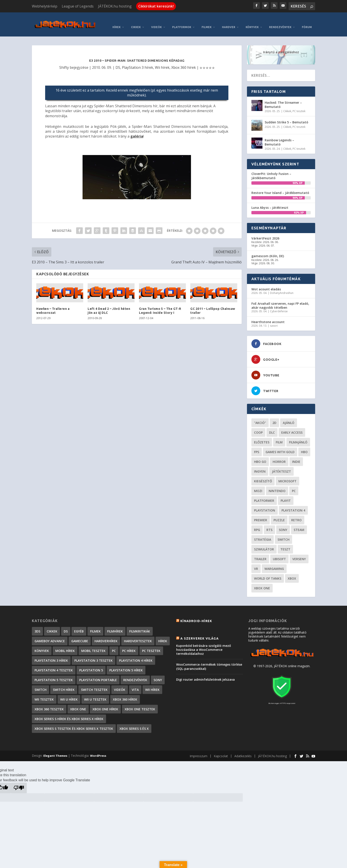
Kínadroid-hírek (196, 615)
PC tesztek (299, 104)
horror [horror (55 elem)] (279, 455)
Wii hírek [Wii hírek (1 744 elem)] (152, 683)
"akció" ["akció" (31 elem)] (260, 416)
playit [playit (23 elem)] (286, 494)
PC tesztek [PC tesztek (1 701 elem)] (151, 644)
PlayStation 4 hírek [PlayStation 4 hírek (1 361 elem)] (136, 654)
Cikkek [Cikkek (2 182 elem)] (52, 625)
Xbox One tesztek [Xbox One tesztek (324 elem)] (140, 703)
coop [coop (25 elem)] (258, 426)
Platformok (182, 21)
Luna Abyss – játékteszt (270, 201)
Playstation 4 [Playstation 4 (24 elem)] (293, 504)
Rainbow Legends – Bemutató (279, 136)
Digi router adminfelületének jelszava (205, 673)
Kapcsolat (221, 750)
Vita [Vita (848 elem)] (135, 683)
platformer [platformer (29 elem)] (264, 494)
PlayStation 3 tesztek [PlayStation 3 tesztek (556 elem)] (93, 654)
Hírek (117, 21)
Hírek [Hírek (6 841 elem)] (163, 635)
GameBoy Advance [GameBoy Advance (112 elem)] (50, 635)
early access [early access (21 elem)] (292, 426)
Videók (156, 21)
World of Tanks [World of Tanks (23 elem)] (268, 572)
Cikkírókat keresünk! (156, 6)
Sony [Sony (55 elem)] (283, 523)
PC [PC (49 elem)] (294, 484)
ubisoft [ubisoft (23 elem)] (279, 553)
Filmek (207, 21)
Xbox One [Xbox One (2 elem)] (78, 703)
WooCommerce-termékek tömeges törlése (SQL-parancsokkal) (209, 660)
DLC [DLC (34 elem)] (272, 426)
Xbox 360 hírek (184, 61)
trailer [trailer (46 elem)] (260, 553)
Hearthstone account (268, 315)
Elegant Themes (55, 749)
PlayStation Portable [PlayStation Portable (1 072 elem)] (98, 674)
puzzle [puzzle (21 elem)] (279, 514)
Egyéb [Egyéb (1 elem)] (79, 625)
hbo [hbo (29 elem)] (304, 445)
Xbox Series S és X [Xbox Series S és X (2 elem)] (134, 722)
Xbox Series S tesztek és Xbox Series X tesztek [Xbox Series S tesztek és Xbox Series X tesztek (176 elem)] (74, 722)
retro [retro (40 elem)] (296, 514)
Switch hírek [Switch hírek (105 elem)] (64, 683)
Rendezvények (280, 21)
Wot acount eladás (266, 283)
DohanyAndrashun (282, 286)
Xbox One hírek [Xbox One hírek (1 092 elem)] (105, 703)
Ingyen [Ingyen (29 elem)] (260, 465)
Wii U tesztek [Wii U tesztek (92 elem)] (95, 693)
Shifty (64, 61)
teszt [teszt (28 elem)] (285, 543)
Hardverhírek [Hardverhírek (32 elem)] (106, 635)
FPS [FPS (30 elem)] (257, 445)
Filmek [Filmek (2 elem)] (95, 625)
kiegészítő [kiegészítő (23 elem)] (263, 475)
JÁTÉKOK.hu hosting (115, 6)
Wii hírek (162, 61)
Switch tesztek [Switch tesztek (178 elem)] (94, 683)
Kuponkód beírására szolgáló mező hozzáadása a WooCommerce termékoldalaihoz (204, 643)
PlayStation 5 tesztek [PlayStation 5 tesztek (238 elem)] (54, 674)
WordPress (98, 749)
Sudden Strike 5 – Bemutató (286, 116)
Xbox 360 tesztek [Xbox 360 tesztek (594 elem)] (49, 703)
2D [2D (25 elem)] (274, 416)
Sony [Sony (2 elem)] (158, 674)
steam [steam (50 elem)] (299, 523)
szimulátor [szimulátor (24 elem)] (264, 543)
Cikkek (136, 21)
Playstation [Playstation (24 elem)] (265, 504)
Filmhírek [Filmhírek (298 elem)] (115, 625)
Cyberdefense (279, 305)
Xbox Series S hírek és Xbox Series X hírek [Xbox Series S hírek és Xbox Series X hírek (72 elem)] (69, 712)
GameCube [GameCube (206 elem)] (80, 635)
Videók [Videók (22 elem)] (120, 683)
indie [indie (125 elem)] (296, 455)
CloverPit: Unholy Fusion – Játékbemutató (271, 169)
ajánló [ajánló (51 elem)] (289, 416)
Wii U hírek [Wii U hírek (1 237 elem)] (69, 693)
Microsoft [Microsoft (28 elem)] (287, 475)
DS (118, 61)
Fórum (307, 21)
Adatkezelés (243, 750)
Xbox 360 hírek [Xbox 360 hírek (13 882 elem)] (125, 693)
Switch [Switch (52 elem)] (283, 533)
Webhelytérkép (45, 6)
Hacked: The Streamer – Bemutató (283, 98)
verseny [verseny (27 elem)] (299, 553)
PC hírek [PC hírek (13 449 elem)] (129, 644)
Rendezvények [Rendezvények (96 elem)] (135, 674)
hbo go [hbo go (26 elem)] (260, 455)
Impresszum (199, 750)
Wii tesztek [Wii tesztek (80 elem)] (44, 693)
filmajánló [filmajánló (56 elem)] (298, 436)
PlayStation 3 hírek (138, 61)
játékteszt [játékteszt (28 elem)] (281, 465)
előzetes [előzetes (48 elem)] (262, 436)
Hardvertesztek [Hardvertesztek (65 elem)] (138, 635)
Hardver (229, 21)
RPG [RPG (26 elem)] (257, 523)
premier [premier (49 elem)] (261, 514)
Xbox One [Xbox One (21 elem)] (262, 582)
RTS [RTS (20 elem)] (269, 523)
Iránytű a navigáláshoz (281, 46)
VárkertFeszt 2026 (265, 232)
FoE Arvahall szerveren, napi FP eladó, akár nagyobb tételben (280, 299)
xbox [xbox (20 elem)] (292, 572)
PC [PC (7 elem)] (114, 644)
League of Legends (78, 6)
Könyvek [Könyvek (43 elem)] (42, 644)
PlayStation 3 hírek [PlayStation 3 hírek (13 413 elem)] (51, 654)
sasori (274, 319)
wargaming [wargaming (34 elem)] (274, 562)
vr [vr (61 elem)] (256, 562)
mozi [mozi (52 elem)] (258, 484)
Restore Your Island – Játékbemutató (280, 186)
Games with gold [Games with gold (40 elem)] (280, 445)
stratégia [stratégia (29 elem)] (263, 533)
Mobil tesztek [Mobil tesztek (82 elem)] (93, 644)
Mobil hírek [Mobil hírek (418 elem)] (65, 644)
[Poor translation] (19, 782)
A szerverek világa (200, 632)
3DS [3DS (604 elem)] (37, 625)
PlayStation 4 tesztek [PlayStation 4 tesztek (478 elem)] (54, 664)
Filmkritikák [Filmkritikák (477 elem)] (140, 625)
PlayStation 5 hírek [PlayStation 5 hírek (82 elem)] (126, 664)
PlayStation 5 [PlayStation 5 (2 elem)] (91, 664)
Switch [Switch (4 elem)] (40, 683)
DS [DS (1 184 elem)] (66, 625)
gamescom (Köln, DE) (268, 250)
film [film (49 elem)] (279, 436)
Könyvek (252, 21)
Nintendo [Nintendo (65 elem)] (277, 484)
